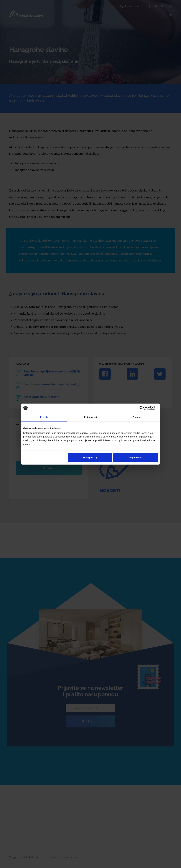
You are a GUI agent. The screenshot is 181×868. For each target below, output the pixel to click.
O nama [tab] (137, 417)
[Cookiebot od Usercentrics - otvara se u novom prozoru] (144, 408)
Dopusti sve (136, 458)
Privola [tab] (44, 417)
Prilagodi (90, 458)
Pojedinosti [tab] (90, 417)
